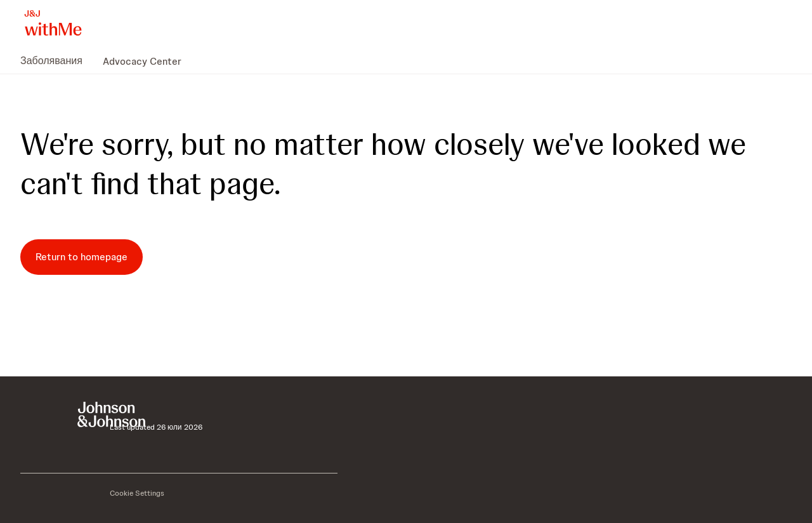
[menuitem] (56, 61)
